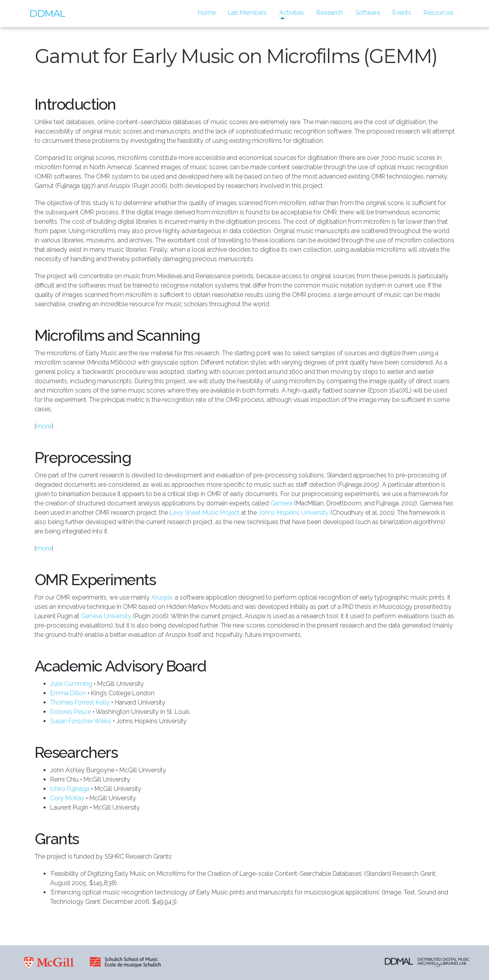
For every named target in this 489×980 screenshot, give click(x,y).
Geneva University (106, 616)
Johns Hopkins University (294, 513)
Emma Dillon (68, 693)
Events (402, 13)
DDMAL (47, 13)
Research (330, 13)
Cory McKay (67, 798)
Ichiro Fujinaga (70, 789)
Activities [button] (292, 13)
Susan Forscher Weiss (81, 721)
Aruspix (162, 597)
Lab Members (247, 13)
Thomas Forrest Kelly (80, 702)
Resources (439, 13)
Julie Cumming (71, 684)
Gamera (281, 503)
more (44, 426)
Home (210, 12)
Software (368, 13)
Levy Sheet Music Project (205, 513)
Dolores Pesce (71, 712)
